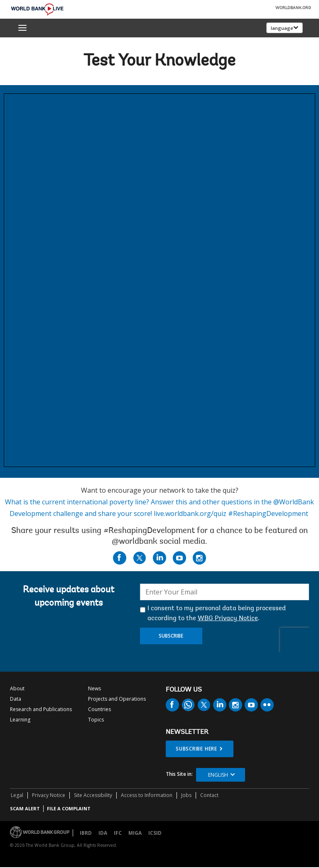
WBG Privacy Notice (228, 619)
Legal (17, 795)
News (94, 688)
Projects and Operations (117, 699)
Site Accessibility (93, 795)
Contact (209, 795)
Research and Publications (41, 709)
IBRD (86, 833)
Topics (96, 720)
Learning (20, 720)
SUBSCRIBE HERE (196, 749)
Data (16, 699)
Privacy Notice (49, 795)
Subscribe (171, 636)
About (17, 688)
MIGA (135, 833)
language (282, 28)
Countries (99, 709)
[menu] (22, 28)
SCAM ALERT (25, 808)
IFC (118, 833)
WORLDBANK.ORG (293, 8)
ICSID (155, 833)
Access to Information (147, 795)
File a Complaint (69, 808)
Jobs (186, 795)
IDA (103, 833)
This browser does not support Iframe (159, 280)
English (218, 775)
